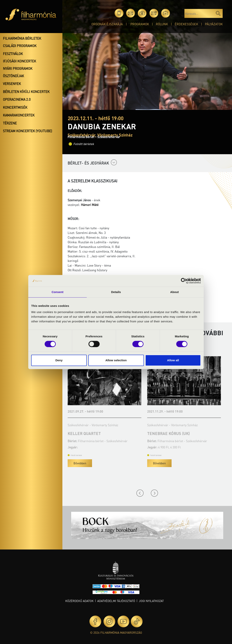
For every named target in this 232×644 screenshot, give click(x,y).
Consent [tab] (58, 292)
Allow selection (116, 360)
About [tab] (174, 292)
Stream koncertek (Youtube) (27, 131)
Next (154, 493)
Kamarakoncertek (19, 115)
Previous (140, 493)
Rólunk (162, 24)
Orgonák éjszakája (107, 24)
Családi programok (20, 46)
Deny (59, 360)
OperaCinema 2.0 (17, 99)
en (177, 13)
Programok (140, 24)
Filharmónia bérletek (22, 38)
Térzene (10, 123)
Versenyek (12, 84)
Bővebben (80, 463)
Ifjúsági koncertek (19, 61)
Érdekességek (186, 24)
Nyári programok (18, 68)
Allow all (173, 360)
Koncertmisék (15, 107)
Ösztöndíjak (13, 76)
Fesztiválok (13, 54)
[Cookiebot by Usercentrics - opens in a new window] (184, 281)
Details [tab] (116, 292)
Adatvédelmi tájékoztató (116, 601)
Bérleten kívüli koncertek (26, 92)
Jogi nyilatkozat (151, 601)
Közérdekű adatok (79, 601)
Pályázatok (214, 24)
